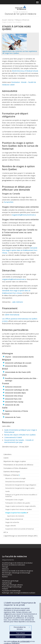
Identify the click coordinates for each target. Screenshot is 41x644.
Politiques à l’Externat (22, 20)
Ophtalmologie (7, 583)
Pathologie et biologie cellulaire (12, 585)
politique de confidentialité (21, 641)
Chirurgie (5, 567)
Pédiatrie (5, 589)
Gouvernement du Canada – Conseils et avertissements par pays (19, 441)
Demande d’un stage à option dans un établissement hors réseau (20, 250)
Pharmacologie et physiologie (12, 587)
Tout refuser (20, 633)
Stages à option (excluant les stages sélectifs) (20, 506)
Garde (7, 491)
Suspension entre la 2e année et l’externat (20, 529)
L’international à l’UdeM (13, 437)
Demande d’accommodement (15, 482)
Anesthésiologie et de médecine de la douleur (17, 563)
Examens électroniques (12, 472)
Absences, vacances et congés (16, 478)
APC (5, 532)
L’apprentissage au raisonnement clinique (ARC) (20, 536)
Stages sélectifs (11, 526)
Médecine (5, 569)
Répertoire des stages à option (15, 461)
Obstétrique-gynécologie (10, 581)
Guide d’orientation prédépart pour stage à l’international (20, 431)
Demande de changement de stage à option (20, 488)
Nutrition (5, 577)
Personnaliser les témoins (22, 628)
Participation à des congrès (14, 500)
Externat (11, 20)
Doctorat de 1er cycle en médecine (20, 14)
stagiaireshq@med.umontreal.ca (24, 215)
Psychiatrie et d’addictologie (11, 591)
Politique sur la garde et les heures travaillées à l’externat (21, 495)
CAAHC (6, 458)
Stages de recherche (12, 522)
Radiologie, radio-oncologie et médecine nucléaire (19, 593)
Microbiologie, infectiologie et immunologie (16, 573)
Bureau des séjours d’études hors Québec (20, 435)
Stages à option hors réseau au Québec (19, 509)
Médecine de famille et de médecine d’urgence (18, 571)
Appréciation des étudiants (16, 516)
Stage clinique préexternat (14, 519)
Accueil (4, 20)
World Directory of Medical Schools (25, 71)
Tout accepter (20, 637)
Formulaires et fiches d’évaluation (15, 468)
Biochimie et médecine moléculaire (14, 565)
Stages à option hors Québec (16, 513)
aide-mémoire (18, 302)
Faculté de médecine (21, 12)
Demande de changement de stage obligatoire (21, 485)
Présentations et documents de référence (18, 465)
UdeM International (12, 315)
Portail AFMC (9, 202)
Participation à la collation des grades (18, 503)
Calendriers (7, 454)
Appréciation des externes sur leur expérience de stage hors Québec (20, 52)
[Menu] (37, 2)
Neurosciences (7, 575)
